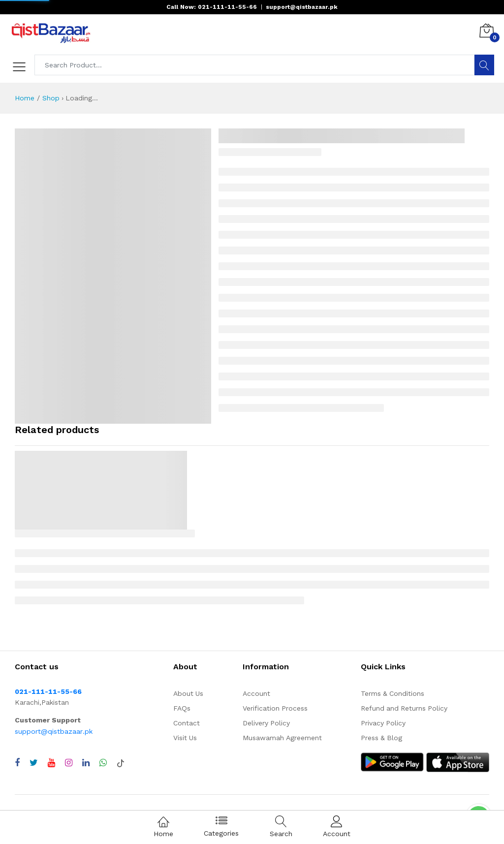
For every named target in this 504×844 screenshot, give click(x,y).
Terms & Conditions (393, 693)
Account (256, 693)
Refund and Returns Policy (404, 708)
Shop (51, 98)
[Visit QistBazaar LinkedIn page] (86, 763)
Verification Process (275, 708)
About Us (188, 693)
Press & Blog (381, 738)
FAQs (182, 708)
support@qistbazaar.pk (54, 731)
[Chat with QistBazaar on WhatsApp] (103, 763)
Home (25, 98)
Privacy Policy (383, 723)
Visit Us (185, 738)
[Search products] (255, 65)
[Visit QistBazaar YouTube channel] (51, 763)
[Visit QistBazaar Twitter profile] (34, 763)
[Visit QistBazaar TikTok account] (121, 763)
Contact (187, 723)
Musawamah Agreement (282, 738)
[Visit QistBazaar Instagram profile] (69, 763)
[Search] (484, 65)
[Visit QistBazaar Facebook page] (17, 763)
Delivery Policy (266, 723)
